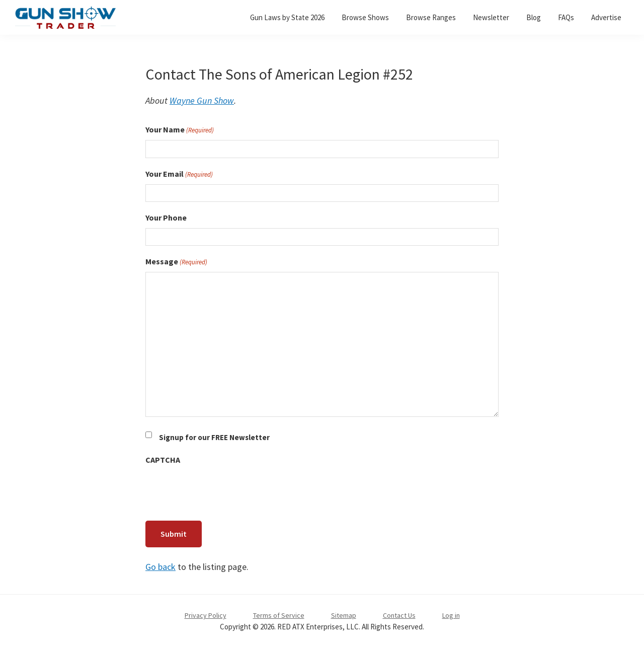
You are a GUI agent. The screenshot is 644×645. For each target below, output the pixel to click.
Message (176, 262)
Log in (451, 613)
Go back (160, 564)
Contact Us (399, 613)
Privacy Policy (206, 613)
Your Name (180, 130)
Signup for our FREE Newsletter (214, 437)
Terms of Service (279, 613)
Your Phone (166, 218)
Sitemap (344, 613)
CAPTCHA (163, 460)
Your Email (179, 174)
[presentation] (222, 490)
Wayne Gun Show (202, 100)
